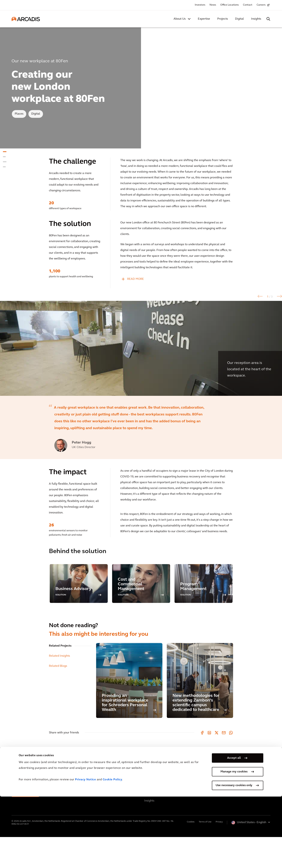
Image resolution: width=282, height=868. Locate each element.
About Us (180, 19)
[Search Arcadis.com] (268, 19)
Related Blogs (58, 697)
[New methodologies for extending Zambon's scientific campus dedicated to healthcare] (200, 711)
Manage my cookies (234, 843)
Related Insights (59, 687)
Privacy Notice (85, 851)
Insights (256, 19)
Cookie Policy (112, 851)
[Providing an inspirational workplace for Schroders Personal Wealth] (129, 711)
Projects (223, 19)
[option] (141, 364)
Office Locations (229, 5)
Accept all (234, 829)
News (213, 5)
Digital (239, 19)
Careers (261, 5)
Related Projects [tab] (60, 677)
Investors (200, 5)
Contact (248, 5)
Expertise (204, 19)
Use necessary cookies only (234, 857)
